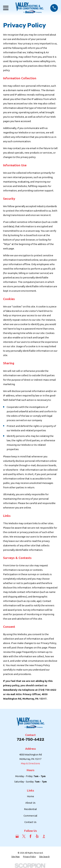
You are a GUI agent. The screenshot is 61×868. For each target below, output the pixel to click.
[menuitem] (16, 857)
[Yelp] (37, 836)
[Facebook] (30, 836)
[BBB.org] (44, 836)
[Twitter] (24, 836)
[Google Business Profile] (17, 836)
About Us (30, 803)
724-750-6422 (30, 739)
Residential (30, 809)
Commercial (30, 816)
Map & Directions (30, 763)
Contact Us (30, 822)
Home (30, 796)
